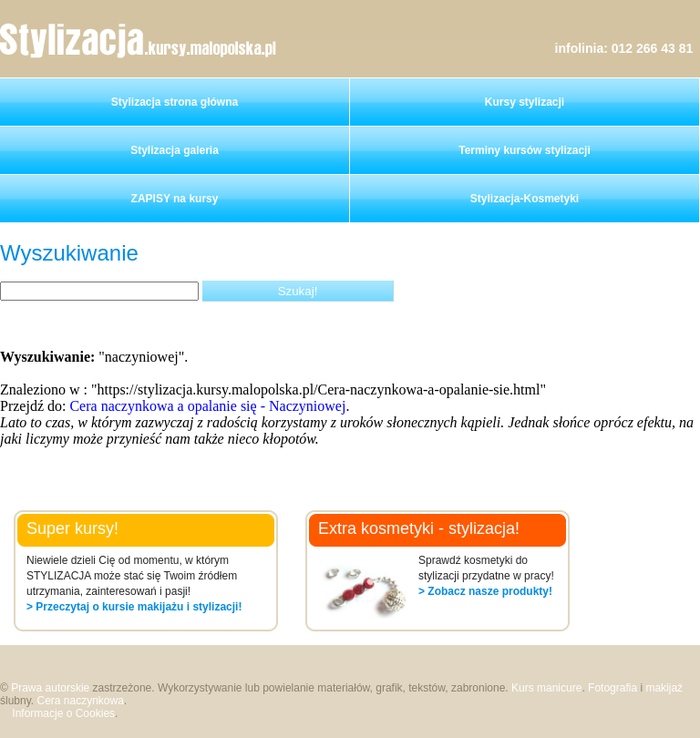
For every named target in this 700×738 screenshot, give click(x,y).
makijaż (664, 688)
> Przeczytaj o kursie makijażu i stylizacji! (134, 607)
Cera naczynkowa (80, 701)
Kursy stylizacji (525, 102)
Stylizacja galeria (175, 150)
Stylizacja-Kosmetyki (525, 199)
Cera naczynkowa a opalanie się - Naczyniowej (207, 406)
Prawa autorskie (50, 688)
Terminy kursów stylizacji (525, 150)
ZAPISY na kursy (175, 199)
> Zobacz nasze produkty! (485, 591)
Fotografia (612, 688)
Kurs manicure (546, 688)
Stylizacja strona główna (175, 102)
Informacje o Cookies (63, 713)
